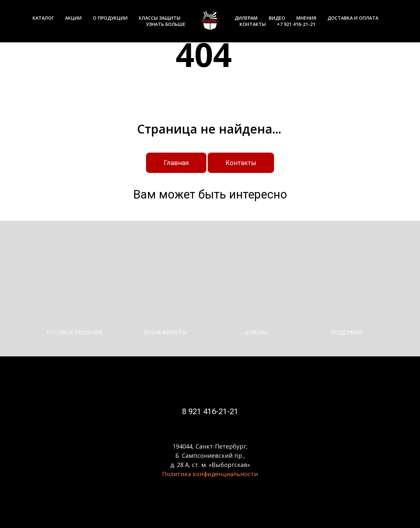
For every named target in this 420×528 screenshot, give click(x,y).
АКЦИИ (73, 18)
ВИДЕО (277, 18)
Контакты (241, 163)
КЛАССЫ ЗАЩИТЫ (160, 18)
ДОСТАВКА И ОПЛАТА (353, 18)
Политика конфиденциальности (210, 474)
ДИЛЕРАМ (246, 18)
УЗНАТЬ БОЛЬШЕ (166, 24)
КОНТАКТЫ (253, 24)
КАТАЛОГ (43, 18)
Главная (176, 163)
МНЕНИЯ (306, 18)
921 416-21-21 (212, 412)
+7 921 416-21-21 (296, 24)
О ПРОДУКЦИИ (110, 18)
